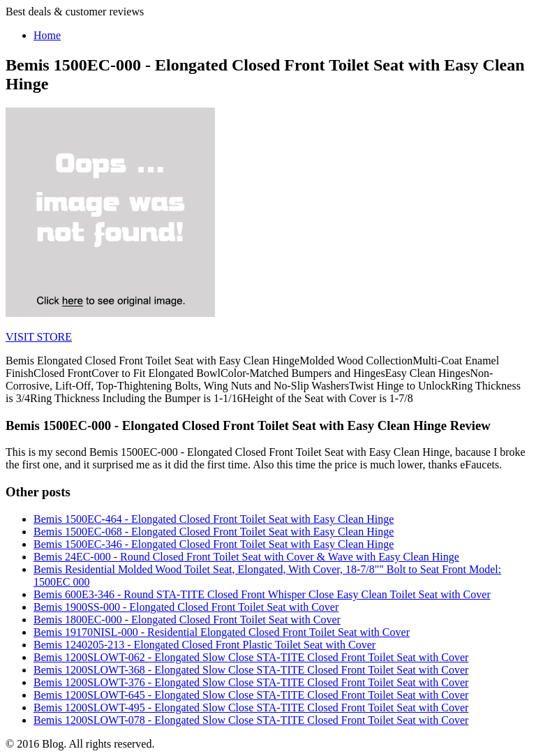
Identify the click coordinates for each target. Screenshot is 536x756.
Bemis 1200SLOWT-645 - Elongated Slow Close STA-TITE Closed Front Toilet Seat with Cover (251, 695)
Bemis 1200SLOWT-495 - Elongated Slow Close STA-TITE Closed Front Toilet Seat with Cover (251, 707)
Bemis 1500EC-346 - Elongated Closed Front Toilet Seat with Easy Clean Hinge (214, 544)
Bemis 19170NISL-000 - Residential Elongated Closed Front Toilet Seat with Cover (222, 632)
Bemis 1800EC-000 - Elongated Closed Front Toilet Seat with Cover (187, 620)
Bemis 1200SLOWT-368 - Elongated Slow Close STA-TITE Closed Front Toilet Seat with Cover (251, 670)
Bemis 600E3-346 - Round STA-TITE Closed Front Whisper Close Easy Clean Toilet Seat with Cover (262, 594)
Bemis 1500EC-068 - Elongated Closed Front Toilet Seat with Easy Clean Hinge (214, 532)
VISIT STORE (39, 337)
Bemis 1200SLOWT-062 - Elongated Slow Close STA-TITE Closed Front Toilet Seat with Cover (251, 657)
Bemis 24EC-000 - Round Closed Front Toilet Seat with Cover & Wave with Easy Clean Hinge (246, 557)
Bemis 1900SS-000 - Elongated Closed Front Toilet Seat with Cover (186, 607)
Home (47, 35)
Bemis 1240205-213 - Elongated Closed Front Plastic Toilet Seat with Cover (204, 645)
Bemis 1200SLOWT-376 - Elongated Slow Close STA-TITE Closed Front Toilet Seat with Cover (251, 682)
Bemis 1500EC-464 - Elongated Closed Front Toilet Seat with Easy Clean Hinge (214, 519)
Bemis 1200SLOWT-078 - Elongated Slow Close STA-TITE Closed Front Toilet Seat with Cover (251, 720)
